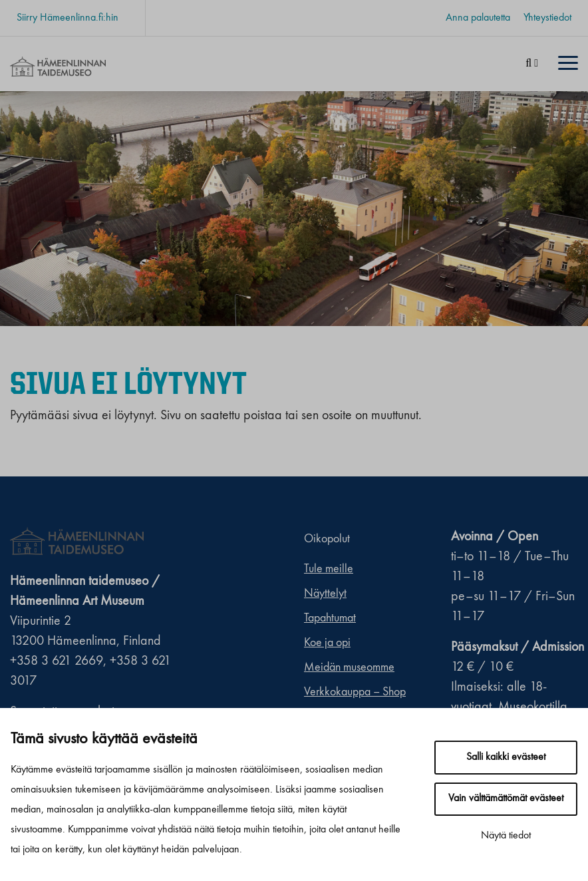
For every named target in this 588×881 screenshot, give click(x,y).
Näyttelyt (325, 594)
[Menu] (568, 64)
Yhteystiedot (547, 18)
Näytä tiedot (506, 836)
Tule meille (329, 569)
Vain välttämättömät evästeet (506, 798)
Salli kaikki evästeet (506, 757)
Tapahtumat (330, 618)
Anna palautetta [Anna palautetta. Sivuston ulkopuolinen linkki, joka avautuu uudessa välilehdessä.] (478, 18)
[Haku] (532, 64)
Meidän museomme (349, 667)
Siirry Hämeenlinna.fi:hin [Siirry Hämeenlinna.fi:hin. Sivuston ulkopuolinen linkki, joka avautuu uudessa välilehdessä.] (68, 18)
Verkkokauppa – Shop (355, 692)
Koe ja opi (327, 643)
